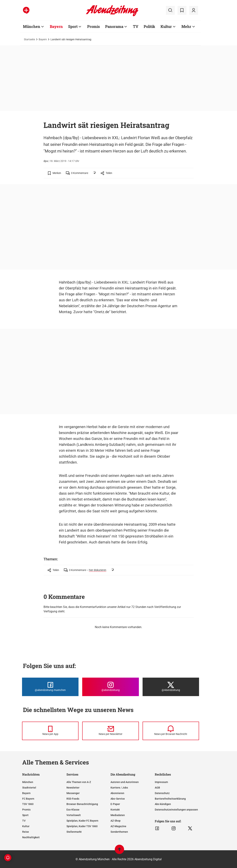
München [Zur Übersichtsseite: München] (32, 26)
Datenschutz (162, 793)
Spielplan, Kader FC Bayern (82, 821)
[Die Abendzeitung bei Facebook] (50, 687)
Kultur (26, 826)
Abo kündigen (163, 804)
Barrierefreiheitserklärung (170, 799)
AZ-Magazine (118, 826)
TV (24, 821)
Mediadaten (118, 815)
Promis (26, 810)
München (28, 782)
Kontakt (115, 810)
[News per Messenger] (50, 731)
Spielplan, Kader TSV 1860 (82, 826)
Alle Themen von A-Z (79, 782)
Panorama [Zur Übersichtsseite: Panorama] (114, 26)
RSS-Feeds (73, 799)
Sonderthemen (119, 832)
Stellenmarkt (74, 832)
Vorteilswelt (74, 815)
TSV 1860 (28, 804)
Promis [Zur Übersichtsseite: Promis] (94, 26)
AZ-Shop (116, 821)
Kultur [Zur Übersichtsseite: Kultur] (166, 26)
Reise (26, 832)
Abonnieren (117, 793)
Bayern (43, 39)
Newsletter (73, 788)
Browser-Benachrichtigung (82, 804)
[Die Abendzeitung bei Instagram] (110, 687)
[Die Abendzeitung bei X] (171, 687)
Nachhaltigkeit (31, 837)
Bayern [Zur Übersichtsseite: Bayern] (56, 26)
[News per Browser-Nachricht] (171, 731)
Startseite (29, 39)
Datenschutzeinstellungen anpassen (176, 810)
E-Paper (115, 804)
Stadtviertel (29, 788)
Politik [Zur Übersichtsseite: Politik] (149, 26)
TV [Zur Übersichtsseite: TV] (136, 26)
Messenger (73, 793)
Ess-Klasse (73, 810)
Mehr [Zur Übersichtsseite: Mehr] (186, 26)
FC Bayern (28, 799)
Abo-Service (118, 799)
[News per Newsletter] (110, 731)
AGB (157, 788)
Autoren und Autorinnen (125, 782)
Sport (25, 815)
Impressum (161, 782)
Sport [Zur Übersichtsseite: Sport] (73, 26)
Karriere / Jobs (119, 788)
